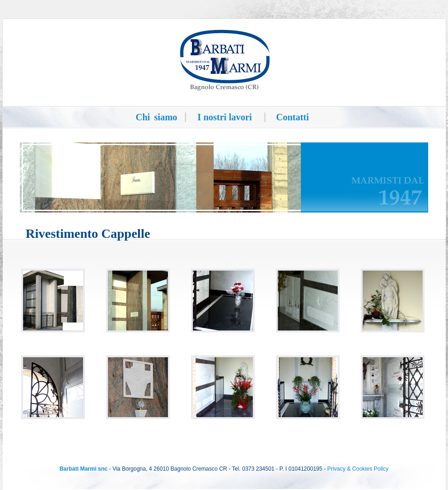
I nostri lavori (225, 117)
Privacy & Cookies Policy (358, 469)
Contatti (292, 117)
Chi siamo (156, 117)
